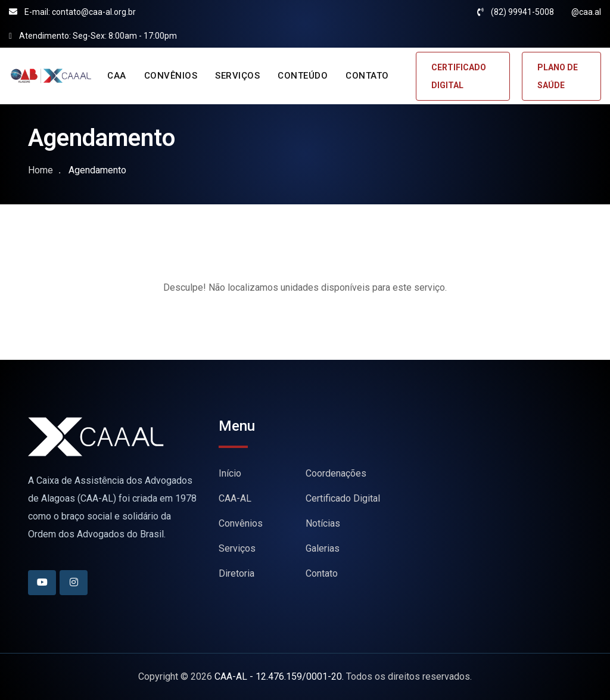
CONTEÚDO (303, 76)
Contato (322, 573)
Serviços (237, 548)
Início (230, 473)
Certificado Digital (343, 498)
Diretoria (236, 573)
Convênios (241, 523)
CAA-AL (235, 498)
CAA (117, 76)
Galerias (323, 548)
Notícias (323, 523)
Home (41, 170)
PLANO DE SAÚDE (558, 76)
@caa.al (586, 12)
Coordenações (336, 473)
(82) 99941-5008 (522, 12)
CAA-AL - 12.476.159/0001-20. (279, 676)
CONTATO (367, 76)
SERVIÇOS (237, 76)
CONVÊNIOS (171, 76)
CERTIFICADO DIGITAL (459, 76)
